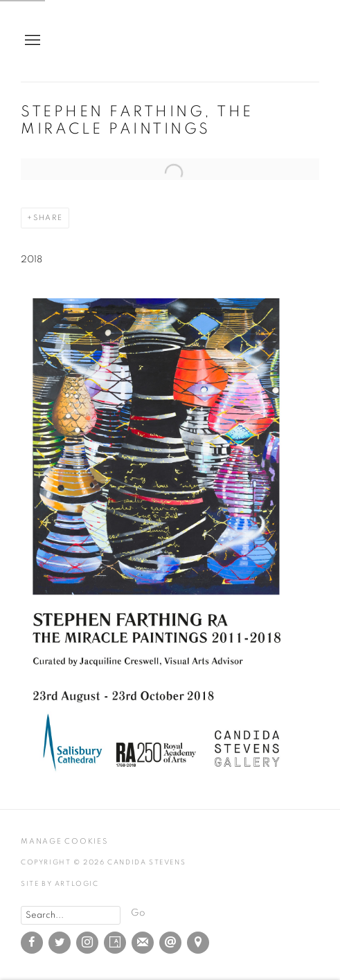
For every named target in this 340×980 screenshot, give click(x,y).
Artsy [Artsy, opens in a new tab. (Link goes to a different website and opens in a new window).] (115, 943)
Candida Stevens (271, 41)
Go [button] (138, 913)
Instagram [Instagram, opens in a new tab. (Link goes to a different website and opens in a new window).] (87, 943)
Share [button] (48, 218)
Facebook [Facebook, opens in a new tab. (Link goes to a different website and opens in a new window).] (32, 943)
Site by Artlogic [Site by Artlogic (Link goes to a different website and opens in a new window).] (60, 884)
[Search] (71, 915)
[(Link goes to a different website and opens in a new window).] (159, 777)
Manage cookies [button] (64, 841)
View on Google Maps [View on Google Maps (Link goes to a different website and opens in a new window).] (198, 943)
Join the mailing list (143, 943)
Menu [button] (31, 41)
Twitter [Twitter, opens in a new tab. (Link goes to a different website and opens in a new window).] (60, 943)
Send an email (170, 943)
